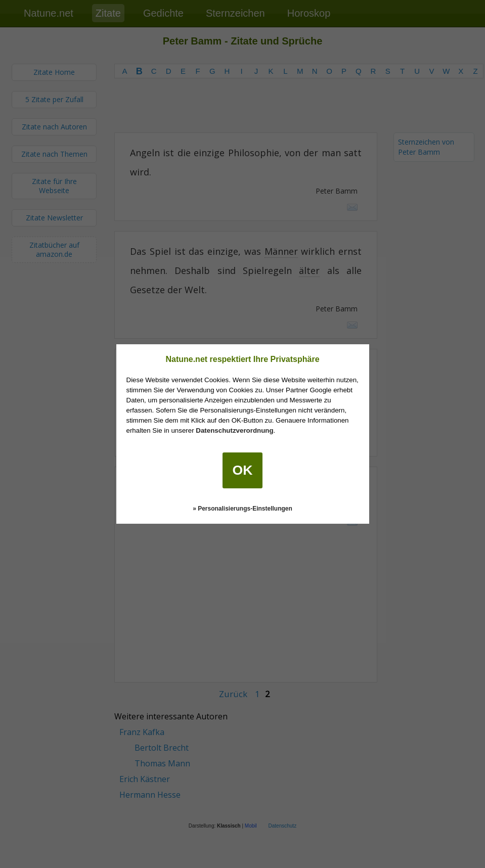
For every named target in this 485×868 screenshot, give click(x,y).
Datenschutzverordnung (234, 430)
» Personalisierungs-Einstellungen (243, 509)
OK (243, 470)
